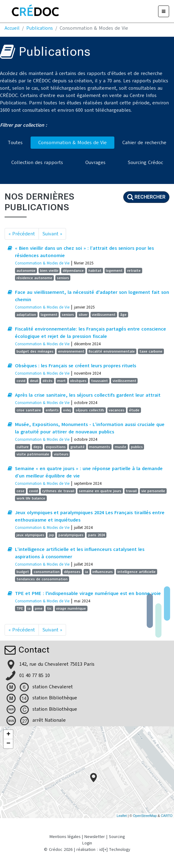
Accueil (12, 28)
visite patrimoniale (33, 454)
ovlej (67, 410)
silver (83, 315)
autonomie (26, 271)
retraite (134, 271)
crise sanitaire (29, 410)
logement (114, 271)
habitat (95, 271)
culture (23, 447)
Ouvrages (95, 163)
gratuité (78, 447)
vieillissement (104, 315)
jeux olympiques (30, 535)
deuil (34, 381)
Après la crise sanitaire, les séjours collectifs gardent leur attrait (88, 395)
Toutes (15, 143)
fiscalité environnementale (112, 351)
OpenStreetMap (145, 816)
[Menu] (164, 11)
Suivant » (52, 234)
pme (39, 608)
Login (87, 843)
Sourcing (117, 837)
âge (123, 315)
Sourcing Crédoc (145, 163)
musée (120, 447)
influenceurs (103, 572)
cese (20, 491)
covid (21, 381)
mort (61, 381)
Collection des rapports (37, 163)
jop (52, 535)
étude (134, 410)
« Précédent (22, 234)
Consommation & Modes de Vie (72, 143)
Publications (40, 28)
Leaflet (122, 816)
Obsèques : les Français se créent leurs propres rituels (76, 366)
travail (131, 491)
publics (137, 447)
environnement (71, 351)
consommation (47, 572)
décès (48, 381)
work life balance (31, 498)
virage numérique (71, 608)
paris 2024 (96, 535)
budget (23, 572)
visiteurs (61, 454)
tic (49, 608)
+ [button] (8, 735)
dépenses (72, 572)
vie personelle (153, 491)
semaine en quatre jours (100, 491)
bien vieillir (49, 271)
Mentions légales (65, 837)
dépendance (73, 271)
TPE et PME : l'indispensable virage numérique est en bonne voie (88, 593)
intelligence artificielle (137, 572)
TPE (20, 608)
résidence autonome (34, 278)
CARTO (167, 816)
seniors (63, 278)
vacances (117, 410)
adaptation (26, 315)
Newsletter (95, 837)
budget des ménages (35, 351)
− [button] (8, 744)
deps (37, 447)
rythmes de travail (58, 491)
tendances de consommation (42, 579)
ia (87, 572)
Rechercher (146, 197)
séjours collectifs (90, 410)
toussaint (100, 381)
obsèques (78, 381)
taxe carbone (151, 351)
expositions (56, 447)
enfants (52, 410)
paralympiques (71, 535)
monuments (100, 447)
